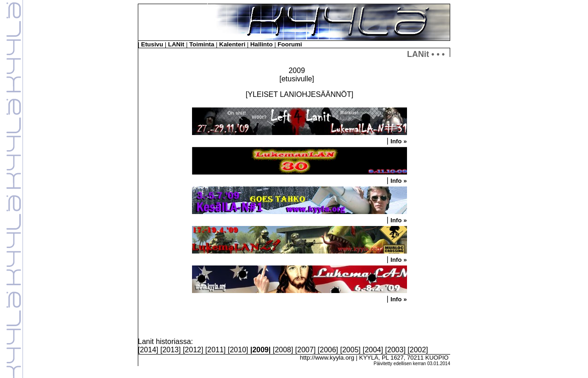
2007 (305, 350)
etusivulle (297, 79)
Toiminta (202, 44)
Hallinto (262, 44)
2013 (170, 350)
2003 (396, 350)
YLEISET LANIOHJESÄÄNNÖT (300, 94)
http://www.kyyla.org (327, 358)
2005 (351, 350)
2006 (328, 350)
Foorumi (290, 44)
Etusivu (152, 44)
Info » (399, 141)
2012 (193, 350)
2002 (418, 350)
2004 (373, 350)
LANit (176, 44)
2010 (238, 350)
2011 (215, 350)
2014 (148, 350)
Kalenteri (232, 44)
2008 (283, 350)
